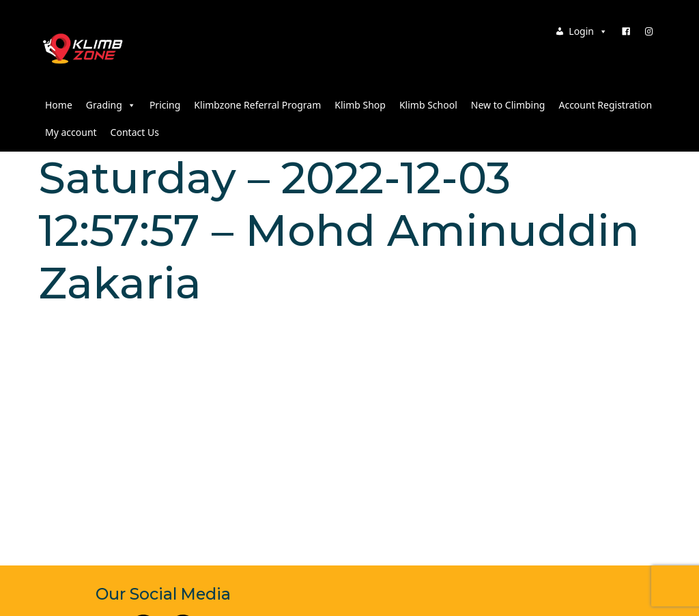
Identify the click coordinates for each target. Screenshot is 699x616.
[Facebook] (626, 31)
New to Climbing (508, 105)
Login (588, 31)
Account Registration (605, 105)
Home (59, 105)
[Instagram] (649, 31)
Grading (111, 105)
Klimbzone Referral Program (257, 105)
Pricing (165, 105)
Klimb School (428, 105)
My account (71, 132)
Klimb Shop (360, 105)
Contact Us (135, 132)
